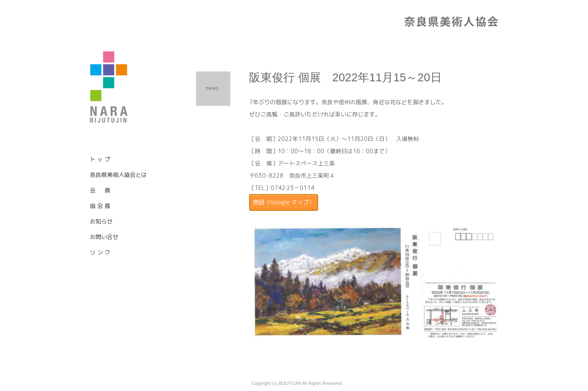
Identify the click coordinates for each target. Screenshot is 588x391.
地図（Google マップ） (284, 202)
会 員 (100, 190)
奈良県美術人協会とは (118, 175)
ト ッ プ (100, 159)
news (212, 88)
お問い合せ (104, 237)
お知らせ (101, 221)
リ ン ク (100, 252)
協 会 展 (100, 206)
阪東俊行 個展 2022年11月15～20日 (345, 77)
